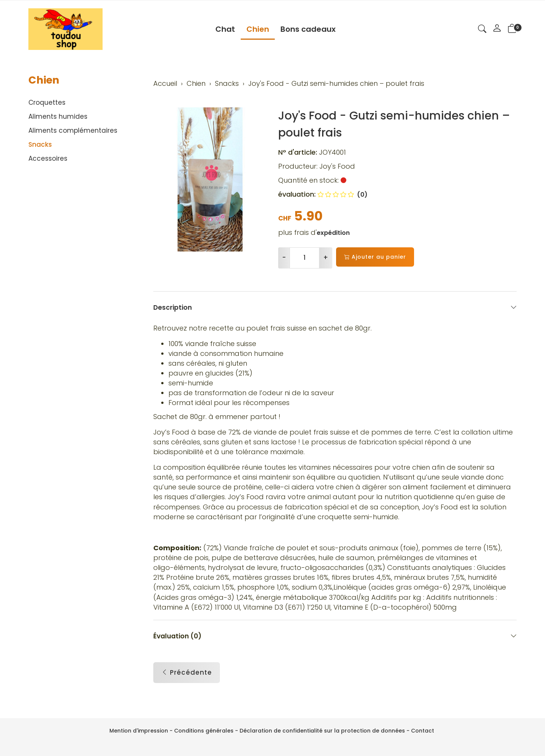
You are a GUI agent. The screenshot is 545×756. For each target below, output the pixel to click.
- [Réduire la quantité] (284, 258)
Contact (423, 731)
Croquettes (47, 102)
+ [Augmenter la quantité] (326, 258)
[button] (482, 30)
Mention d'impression (139, 731)
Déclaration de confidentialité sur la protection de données (322, 731)
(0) (343, 195)
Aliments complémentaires (73, 130)
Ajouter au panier (375, 257)
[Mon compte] (497, 29)
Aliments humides (58, 116)
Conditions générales (204, 731)
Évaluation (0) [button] (335, 645)
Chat (225, 29)
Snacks (40, 144)
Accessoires (48, 158)
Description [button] (335, 307)
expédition (333, 233)
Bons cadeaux (308, 29)
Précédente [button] (187, 681)
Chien (258, 29)
